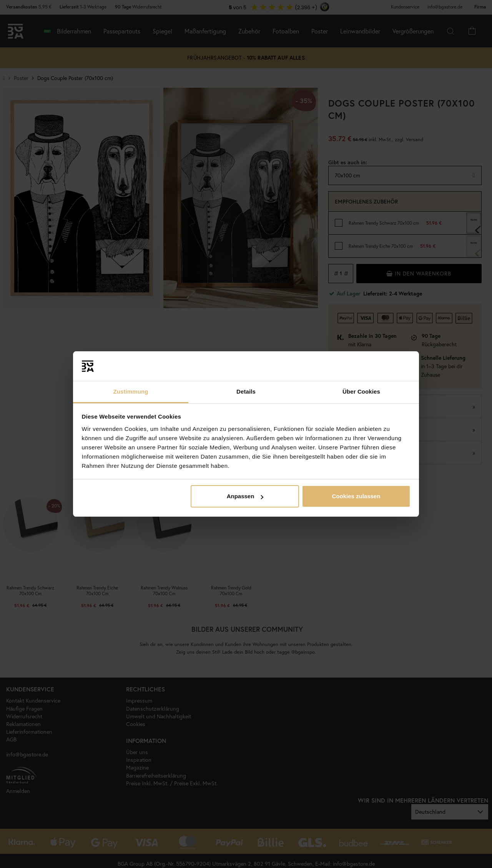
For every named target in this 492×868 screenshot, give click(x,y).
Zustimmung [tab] (131, 391)
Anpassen (245, 496)
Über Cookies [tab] (361, 391)
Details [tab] (246, 391)
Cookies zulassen (356, 496)
